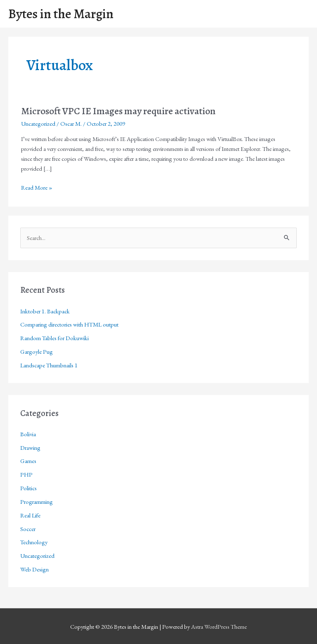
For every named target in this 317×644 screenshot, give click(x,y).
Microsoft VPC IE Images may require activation (118, 111)
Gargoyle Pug (37, 351)
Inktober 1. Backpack (45, 311)
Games (28, 461)
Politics (28, 488)
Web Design (34, 569)
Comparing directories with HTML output (69, 324)
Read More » (37, 188)
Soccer (28, 529)
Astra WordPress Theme (219, 626)
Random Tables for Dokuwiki (54, 338)
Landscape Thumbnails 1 (49, 365)
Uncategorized (38, 123)
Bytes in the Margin (61, 14)
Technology (34, 542)
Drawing (30, 448)
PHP (26, 474)
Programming (37, 502)
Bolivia (28, 434)
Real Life (30, 515)
